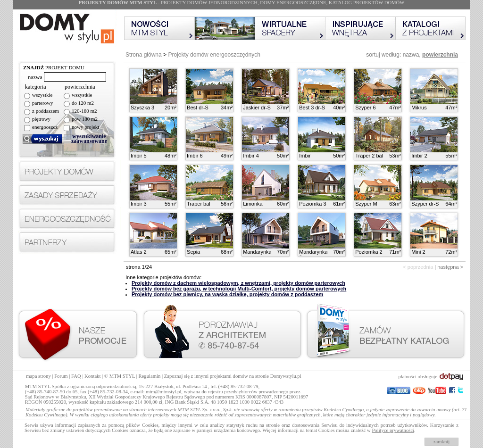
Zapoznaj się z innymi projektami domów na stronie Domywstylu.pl (233, 376)
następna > (450, 267)
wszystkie (42, 95)
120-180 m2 (84, 111)
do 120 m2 (83, 103)
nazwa (411, 55)
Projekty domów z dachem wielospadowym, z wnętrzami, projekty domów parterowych (238, 283)
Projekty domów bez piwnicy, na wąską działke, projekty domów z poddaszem (227, 294)
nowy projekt (85, 127)
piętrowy (41, 119)
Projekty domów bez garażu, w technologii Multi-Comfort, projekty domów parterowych (239, 289)
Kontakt (92, 376)
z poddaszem (46, 111)
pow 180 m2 (85, 119)
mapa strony (38, 376)
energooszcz (45, 127)
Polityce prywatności (393, 430)
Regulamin (150, 376)
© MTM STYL (120, 376)
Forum (61, 376)
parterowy (43, 103)
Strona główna (144, 55)
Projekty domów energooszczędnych (214, 55)
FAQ (76, 376)
